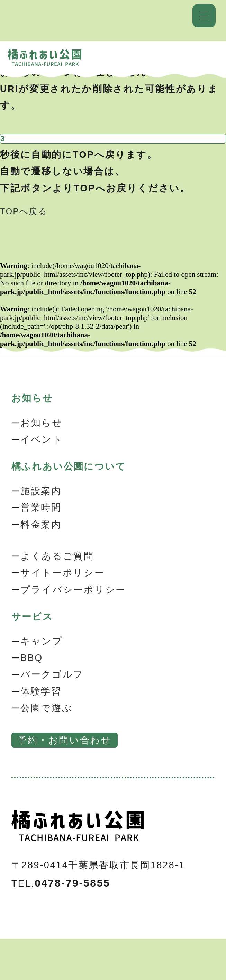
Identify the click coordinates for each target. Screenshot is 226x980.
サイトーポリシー (63, 573)
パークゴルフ (52, 674)
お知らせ (42, 423)
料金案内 (41, 525)
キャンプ (42, 641)
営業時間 (41, 508)
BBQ (32, 658)
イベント (42, 439)
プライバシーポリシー (73, 590)
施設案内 (41, 491)
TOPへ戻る (24, 211)
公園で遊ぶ (46, 708)
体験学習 (41, 691)
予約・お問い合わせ (65, 740)
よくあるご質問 (57, 556)
